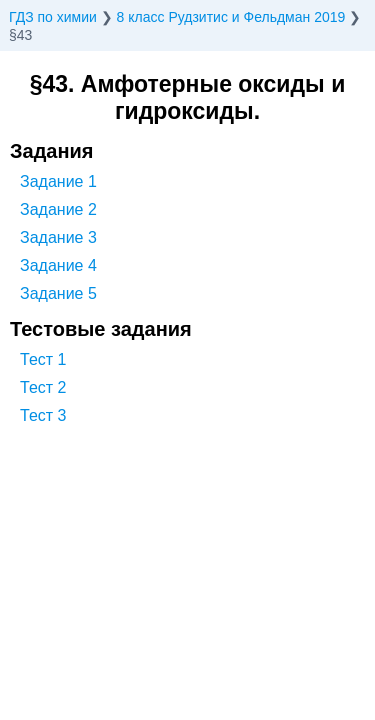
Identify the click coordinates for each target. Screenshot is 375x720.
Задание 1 (58, 181)
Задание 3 (58, 237)
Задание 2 (58, 209)
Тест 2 (43, 387)
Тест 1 (43, 359)
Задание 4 (58, 265)
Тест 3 (43, 415)
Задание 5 (58, 293)
